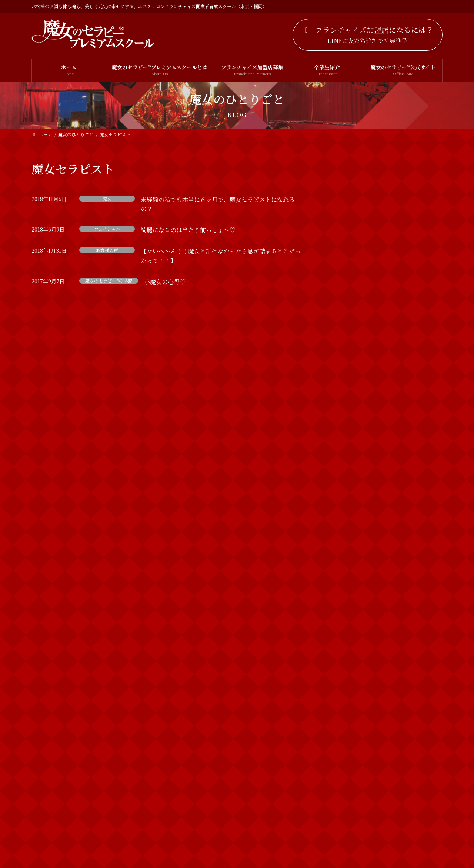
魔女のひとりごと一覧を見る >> (398, 597)
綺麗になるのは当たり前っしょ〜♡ (188, 230)
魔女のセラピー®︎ (353, 765)
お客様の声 (107, 250)
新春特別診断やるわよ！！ (395, 516)
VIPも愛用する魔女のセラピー (400, 306)
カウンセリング (352, 645)
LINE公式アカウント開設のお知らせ (402, 184)
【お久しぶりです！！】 (393, 264)
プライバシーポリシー (197, 834)
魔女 (107, 199)
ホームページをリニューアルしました (403, 226)
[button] (368, 35)
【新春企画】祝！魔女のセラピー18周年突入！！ (403, 478)
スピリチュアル (352, 660)
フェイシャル (107, 229)
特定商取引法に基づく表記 (272, 834)
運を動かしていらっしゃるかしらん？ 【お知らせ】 (403, 436)
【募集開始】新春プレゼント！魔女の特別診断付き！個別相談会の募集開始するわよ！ (403, 397)
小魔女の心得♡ (165, 282)
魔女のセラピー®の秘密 (109, 281)
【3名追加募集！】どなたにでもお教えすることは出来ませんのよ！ (402, 355)
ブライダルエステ (354, 690)
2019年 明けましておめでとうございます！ (401, 561)
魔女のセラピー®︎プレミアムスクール (376, 795)
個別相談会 (347, 720)
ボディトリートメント (359, 705)
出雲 (339, 735)
